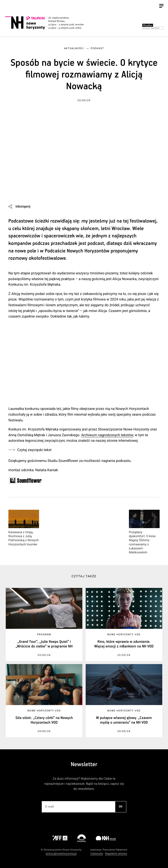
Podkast (97, 48)
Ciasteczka (97, 853)
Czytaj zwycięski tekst (34, 450)
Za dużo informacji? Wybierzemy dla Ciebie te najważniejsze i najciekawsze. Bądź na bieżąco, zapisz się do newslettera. (84, 784)
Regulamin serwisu (116, 853)
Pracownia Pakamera (115, 850)
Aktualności (74, 48)
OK (121, 807)
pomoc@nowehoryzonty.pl (61, 853)
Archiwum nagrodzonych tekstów (107, 435)
